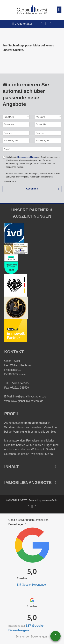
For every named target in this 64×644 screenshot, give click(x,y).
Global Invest (12, 361)
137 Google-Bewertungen (32, 585)
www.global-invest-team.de (27, 401)
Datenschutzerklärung (27, 157)
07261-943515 (24, 24)
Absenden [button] (32, 189)
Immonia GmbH (50, 500)
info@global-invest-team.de (30, 397)
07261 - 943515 (55, 636)
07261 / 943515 (19, 383)
